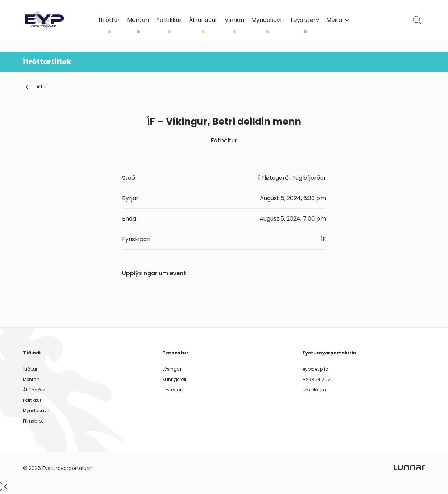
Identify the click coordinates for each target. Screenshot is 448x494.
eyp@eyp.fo (315, 369)
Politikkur (169, 20)
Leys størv (305, 20)
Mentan (138, 20)
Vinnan (234, 20)
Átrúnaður (203, 20)
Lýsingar (172, 369)
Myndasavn (267, 20)
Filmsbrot (33, 421)
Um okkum (314, 390)
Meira (338, 20)
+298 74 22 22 (318, 379)
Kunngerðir (174, 379)
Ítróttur (109, 20)
